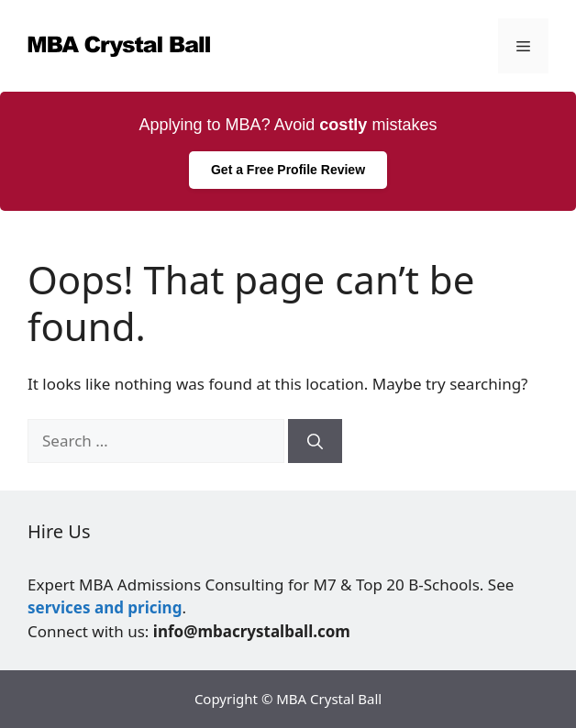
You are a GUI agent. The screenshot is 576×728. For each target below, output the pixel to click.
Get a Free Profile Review (288, 170)
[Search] (315, 441)
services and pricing (105, 607)
